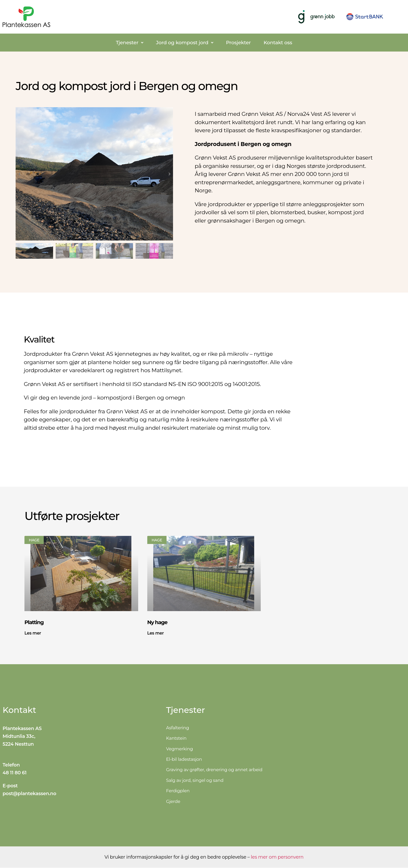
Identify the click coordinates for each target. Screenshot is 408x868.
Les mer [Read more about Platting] (33, 633)
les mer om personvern (277, 857)
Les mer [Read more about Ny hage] (156, 633)
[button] (129, 43)
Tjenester (129, 43)
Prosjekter (238, 43)
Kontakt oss (278, 43)
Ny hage (157, 622)
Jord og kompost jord (184, 43)
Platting (34, 622)
